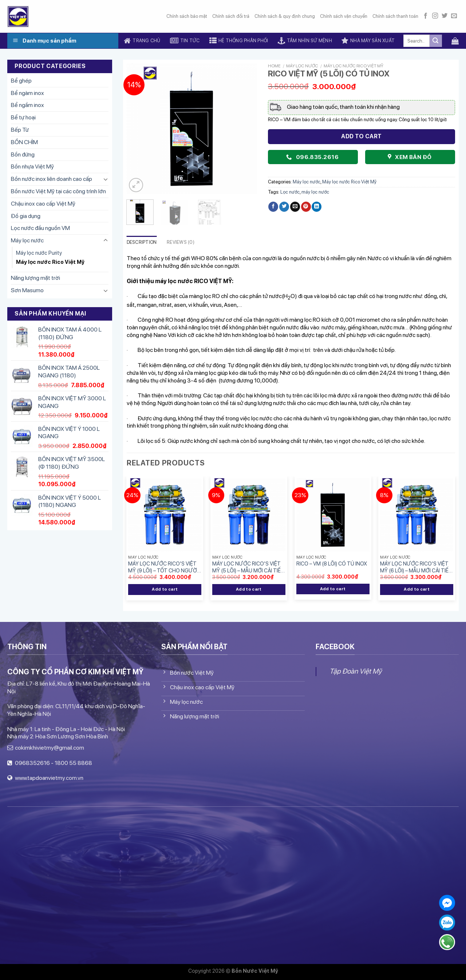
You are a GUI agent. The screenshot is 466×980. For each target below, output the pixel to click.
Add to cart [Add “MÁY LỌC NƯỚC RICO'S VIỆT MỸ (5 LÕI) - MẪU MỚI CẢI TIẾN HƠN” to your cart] (249, 589)
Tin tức (185, 41)
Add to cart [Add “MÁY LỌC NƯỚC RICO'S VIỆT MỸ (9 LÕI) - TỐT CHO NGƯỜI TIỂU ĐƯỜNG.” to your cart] (165, 589)
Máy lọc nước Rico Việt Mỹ (50, 262)
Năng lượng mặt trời (35, 278)
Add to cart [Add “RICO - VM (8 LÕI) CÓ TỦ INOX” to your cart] (333, 589)
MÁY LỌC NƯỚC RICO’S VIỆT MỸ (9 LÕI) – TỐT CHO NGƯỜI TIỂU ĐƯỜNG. (163, 567)
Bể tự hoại (23, 117)
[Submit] (436, 41)
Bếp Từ (20, 130)
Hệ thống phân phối (239, 41)
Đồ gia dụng (26, 216)
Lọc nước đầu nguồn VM (40, 228)
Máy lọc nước (27, 240)
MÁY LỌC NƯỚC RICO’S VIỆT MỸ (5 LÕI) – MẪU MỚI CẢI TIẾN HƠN (248, 567)
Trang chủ (142, 41)
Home (274, 66)
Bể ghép (21, 81)
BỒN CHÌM (24, 142)
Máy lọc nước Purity (39, 253)
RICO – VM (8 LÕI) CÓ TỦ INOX (332, 564)
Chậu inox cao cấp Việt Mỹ (43, 204)
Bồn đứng (23, 154)
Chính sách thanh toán (395, 16)
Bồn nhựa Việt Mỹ (32, 166)
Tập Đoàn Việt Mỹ (356, 671)
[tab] (142, 243)
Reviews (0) (181, 242)
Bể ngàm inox (27, 93)
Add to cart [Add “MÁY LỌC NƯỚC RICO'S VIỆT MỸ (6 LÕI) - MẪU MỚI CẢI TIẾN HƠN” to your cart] (417, 589)
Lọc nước (290, 192)
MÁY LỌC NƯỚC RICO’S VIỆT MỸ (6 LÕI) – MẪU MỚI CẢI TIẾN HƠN (416, 567)
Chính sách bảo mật (187, 16)
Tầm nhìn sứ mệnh (305, 41)
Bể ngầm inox (27, 105)
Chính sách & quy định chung (285, 16)
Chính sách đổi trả (231, 16)
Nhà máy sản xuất (368, 41)
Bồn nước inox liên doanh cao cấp (52, 179)
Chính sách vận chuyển (344, 16)
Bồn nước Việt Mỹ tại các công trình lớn (58, 191)
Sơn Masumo (27, 290)
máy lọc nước (315, 192)
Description (142, 242)
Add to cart (361, 136)
